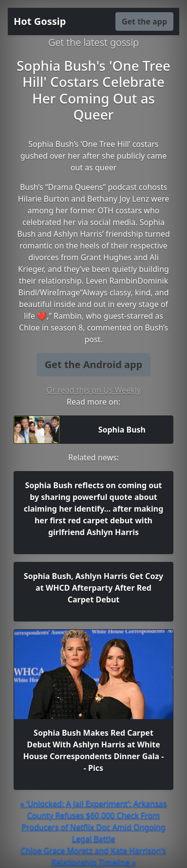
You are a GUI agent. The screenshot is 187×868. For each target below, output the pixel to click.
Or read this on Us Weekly (93, 390)
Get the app (144, 21)
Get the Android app (94, 364)
